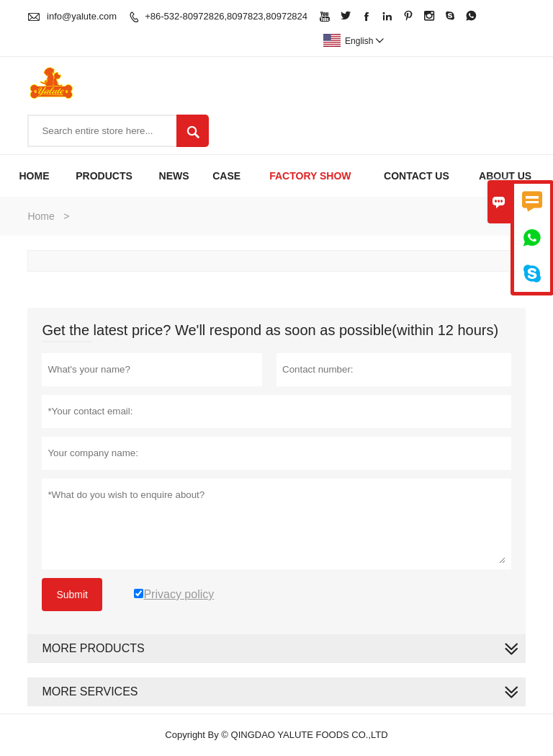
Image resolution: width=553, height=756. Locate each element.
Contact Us (417, 176)
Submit (72, 595)
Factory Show (310, 176)
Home (34, 176)
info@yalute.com (82, 16)
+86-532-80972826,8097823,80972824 (226, 16)
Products (104, 176)
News (174, 176)
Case (226, 176)
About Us (505, 176)
